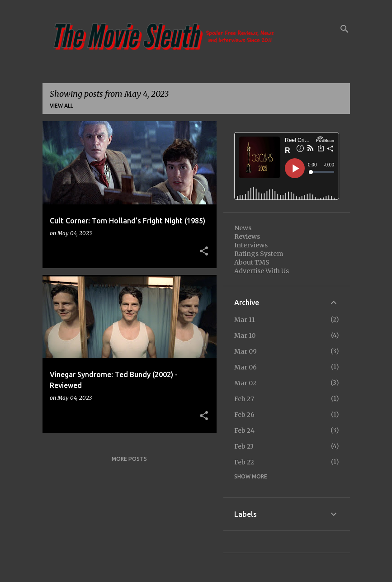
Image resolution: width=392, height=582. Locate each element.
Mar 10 (245, 336)
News (243, 228)
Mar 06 (246, 367)
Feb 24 (244, 431)
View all (61, 106)
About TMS (252, 262)
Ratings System (259, 254)
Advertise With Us (262, 271)
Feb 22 (244, 462)
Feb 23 (244, 446)
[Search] (345, 29)
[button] (204, 251)
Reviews (247, 237)
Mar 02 (245, 383)
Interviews (251, 245)
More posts (129, 459)
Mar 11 (245, 320)
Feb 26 (244, 415)
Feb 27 (244, 399)
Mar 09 (246, 351)
